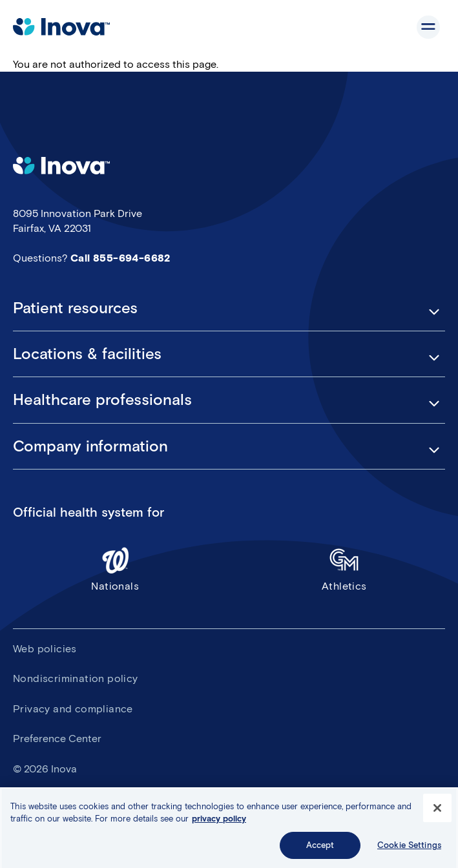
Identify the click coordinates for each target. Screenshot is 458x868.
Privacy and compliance (73, 709)
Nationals (115, 569)
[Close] (437, 812)
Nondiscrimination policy (76, 678)
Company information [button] (90, 446)
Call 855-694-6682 (120, 258)
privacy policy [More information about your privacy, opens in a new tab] (219, 822)
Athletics (345, 569)
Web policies (45, 649)
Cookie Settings (409, 849)
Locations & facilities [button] (87, 354)
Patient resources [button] (75, 308)
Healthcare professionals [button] (102, 400)
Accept (320, 849)
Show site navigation (428, 27)
